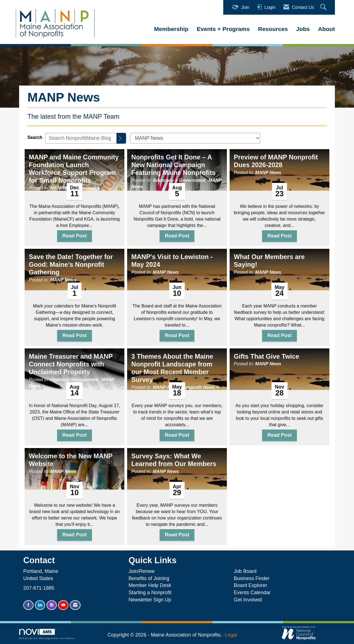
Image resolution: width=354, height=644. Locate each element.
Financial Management (74, 379)
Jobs (303, 29)
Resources (273, 29)
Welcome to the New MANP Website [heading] (71, 460)
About (326, 29)
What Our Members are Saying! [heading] (269, 261)
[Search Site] (324, 7)
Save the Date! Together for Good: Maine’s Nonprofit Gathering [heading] (71, 265)
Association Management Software (47, 634)
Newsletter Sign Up (150, 600)
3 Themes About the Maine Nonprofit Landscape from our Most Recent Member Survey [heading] (172, 368)
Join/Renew (142, 571)
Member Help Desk (150, 585)
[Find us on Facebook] (28, 605)
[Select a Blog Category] (195, 138)
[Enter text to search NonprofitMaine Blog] (81, 138)
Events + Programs (223, 29)
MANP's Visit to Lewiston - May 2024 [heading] (172, 261)
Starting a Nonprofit (150, 593)
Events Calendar (252, 593)
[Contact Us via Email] (75, 605)
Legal (231, 635)
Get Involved (248, 600)
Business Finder (253, 578)
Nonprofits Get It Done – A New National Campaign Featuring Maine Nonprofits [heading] (173, 165)
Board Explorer (250, 585)
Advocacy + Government (179, 180)
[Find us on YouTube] (63, 605)
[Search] (121, 138)
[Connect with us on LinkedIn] (40, 605)
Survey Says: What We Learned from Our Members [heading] (174, 460)
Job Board (247, 571)
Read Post (75, 236)
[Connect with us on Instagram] (52, 605)
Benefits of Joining (149, 578)
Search (35, 137)
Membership (171, 29)
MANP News (63, 188)
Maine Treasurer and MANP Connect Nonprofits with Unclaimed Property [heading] (71, 364)
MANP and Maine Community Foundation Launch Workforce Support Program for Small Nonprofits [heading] (74, 169)
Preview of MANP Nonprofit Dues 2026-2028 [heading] (276, 161)
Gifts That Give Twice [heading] (266, 356)
